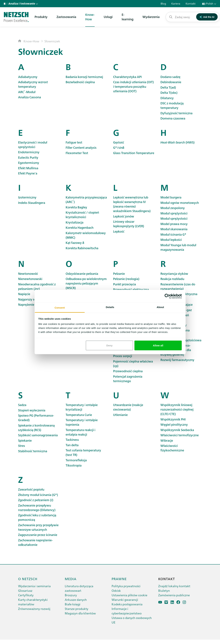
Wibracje (167, 440)
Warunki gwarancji (125, 600)
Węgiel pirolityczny (174, 424)
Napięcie (24, 294)
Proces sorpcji (123, 356)
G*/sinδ (119, 147)
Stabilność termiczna (33, 451)
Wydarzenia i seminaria (34, 586)
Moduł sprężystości (174, 213)
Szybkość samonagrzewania (38, 435)
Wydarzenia (151, 17)
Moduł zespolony (173, 208)
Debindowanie (171, 82)
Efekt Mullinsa (28, 168)
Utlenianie (120, 415)
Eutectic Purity (28, 157)
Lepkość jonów (124, 216)
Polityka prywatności (126, 586)
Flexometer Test (77, 153)
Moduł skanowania (174, 229)
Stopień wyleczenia (32, 410)
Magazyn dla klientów (80, 613)
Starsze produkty (77, 609)
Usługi (108, 17)
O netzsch (28, 579)
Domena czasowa (173, 118)
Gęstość (119, 142)
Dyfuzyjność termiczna (176, 113)
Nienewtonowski (30, 279)
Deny (109, 345)
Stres (22, 446)
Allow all (158, 345)
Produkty (41, 17)
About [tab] (160, 307)
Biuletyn (164, 590)
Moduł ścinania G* (173, 234)
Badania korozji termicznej (84, 77)
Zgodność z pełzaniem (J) (36, 500)
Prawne (119, 579)
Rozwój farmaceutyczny (177, 360)
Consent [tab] (60, 308)
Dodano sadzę (170, 77)
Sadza (22, 405)
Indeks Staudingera (32, 203)
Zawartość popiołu (31, 489)
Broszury (71, 595)
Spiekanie (25, 440)
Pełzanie (119, 274)
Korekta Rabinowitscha (82, 248)
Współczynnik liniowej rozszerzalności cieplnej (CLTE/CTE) (177, 409)
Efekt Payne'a (28, 173)
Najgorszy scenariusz (33, 299)
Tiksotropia (74, 465)
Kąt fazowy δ (75, 243)
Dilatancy (167, 98)
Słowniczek (52, 41)
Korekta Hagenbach (80, 227)
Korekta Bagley (76, 207)
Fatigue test (74, 142)
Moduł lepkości (171, 240)
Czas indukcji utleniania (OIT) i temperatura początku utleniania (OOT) (133, 86)
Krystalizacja (75, 222)
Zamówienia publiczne (174, 595)
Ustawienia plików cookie (129, 595)
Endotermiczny (29, 152)
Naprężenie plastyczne (34, 304)
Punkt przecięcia (125, 284)
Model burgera (171, 197)
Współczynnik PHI (173, 419)
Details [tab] (110, 307)
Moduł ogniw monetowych (180, 203)
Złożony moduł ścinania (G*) (38, 495)
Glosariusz (25, 590)
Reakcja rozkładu (172, 279)
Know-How (90, 17)
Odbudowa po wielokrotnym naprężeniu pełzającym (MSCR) (86, 283)
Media (71, 579)
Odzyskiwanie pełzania (82, 274)
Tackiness (72, 440)
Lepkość (119, 231)
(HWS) (177, 142)
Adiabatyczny (28, 77)
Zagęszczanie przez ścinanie (38, 535)
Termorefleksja (76, 460)
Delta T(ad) (168, 87)
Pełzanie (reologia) (126, 279)
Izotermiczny (27, 197)
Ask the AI (207, 17)
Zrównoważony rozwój (34, 609)
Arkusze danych (76, 600)
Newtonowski (28, 274)
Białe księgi (73, 604)
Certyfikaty (26, 595)
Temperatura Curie (79, 415)
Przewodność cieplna (128, 371)
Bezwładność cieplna (80, 82)
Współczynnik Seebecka (177, 430)
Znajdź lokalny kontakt (174, 586)
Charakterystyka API (127, 77)
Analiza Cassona (30, 97)
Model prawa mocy (174, 224)
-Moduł (27, 92)
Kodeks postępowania (127, 604)
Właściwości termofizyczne (180, 435)
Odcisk (116, 590)
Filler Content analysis (81, 147)
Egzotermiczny (29, 163)
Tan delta (72, 445)
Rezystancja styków (174, 274)
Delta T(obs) (169, 93)
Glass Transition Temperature (134, 153)
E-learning (128, 17)
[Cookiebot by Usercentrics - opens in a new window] (167, 296)
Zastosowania (66, 17)
